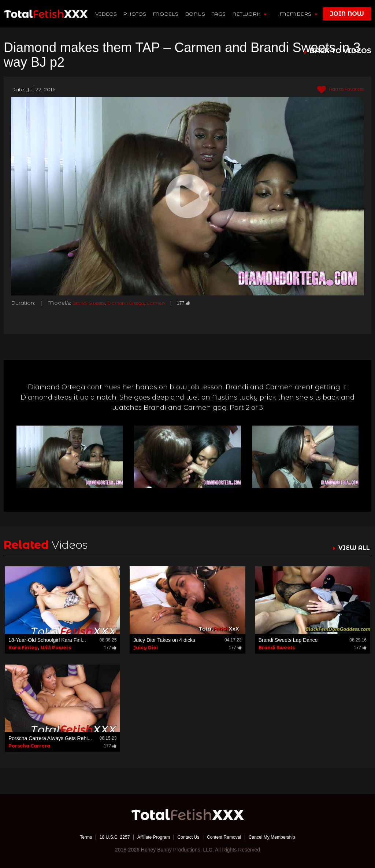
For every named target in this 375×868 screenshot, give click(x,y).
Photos (135, 14)
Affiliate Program (148, 837)
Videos (106, 14)
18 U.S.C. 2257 (104, 837)
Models (166, 14)
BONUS (196, 14)
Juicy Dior (146, 647)
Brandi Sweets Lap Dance (288, 640)
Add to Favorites (336, 90)
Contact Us (188, 837)
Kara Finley (23, 647)
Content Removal (229, 837)
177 (202, 303)
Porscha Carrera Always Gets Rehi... (50, 738)
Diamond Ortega (136, 303)
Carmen (172, 303)
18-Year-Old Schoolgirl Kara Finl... (47, 640)
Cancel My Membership (283, 837)
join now (347, 14)
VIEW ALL (352, 547)
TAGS (219, 14)
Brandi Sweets (92, 303)
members (298, 14)
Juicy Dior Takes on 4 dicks (164, 640)
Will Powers (56, 647)
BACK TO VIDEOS (341, 51)
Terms (72, 837)
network (250, 14)
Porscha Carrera (29, 746)
